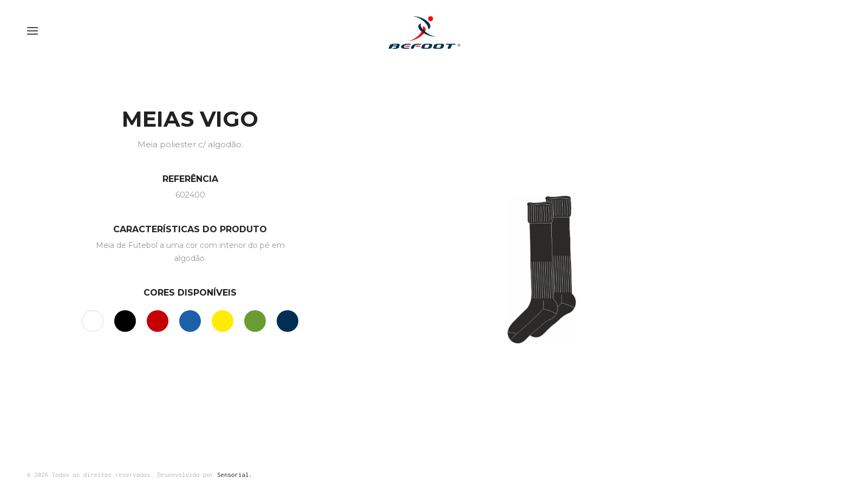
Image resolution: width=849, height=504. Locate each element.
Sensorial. (235, 474)
